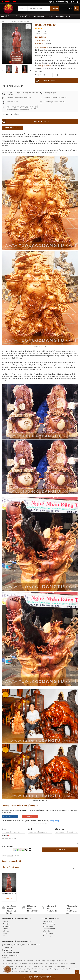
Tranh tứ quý (42, 961)
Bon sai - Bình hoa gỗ (38, 963)
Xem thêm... (38, 71)
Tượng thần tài (35, 966)
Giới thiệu (32, 17)
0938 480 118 (10, 2)
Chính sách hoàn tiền (49, 929)
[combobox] (23, 8)
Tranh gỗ (52, 961)
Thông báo (6, 929)
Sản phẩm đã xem (10, 868)
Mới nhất (10, 856)
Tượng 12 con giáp (54, 963)
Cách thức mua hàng (49, 924)
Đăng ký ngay (55, 821)
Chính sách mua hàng (13, 86)
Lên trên (77, 972)
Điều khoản (46, 931)
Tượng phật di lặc (37, 972)
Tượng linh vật (22, 966)
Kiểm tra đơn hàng (48, 921)
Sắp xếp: (4, 856)
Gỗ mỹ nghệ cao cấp (42, 47)
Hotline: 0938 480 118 (42, 122)
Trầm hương (8, 961)
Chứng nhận (59, 17)
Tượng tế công (61, 966)
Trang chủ (23, 17)
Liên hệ (68, 17)
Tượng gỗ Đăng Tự (9, 894)
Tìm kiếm (55, 9)
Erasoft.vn (53, 978)
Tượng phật (24, 972)
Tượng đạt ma (56, 969)
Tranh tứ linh (30, 961)
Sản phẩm (41, 17)
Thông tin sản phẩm (12, 128)
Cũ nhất (17, 856)
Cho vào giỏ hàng (48, 81)
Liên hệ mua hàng (11, 115)
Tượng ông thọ (48, 966)
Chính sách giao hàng (49, 936)
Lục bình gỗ (63, 961)
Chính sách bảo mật (49, 933)
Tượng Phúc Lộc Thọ (71, 969)
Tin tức (51, 17)
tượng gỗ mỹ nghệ (45, 66)
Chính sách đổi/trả (48, 926)
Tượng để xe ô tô (22, 963)
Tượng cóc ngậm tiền (69, 963)
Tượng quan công (43, 969)
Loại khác (14, 21)
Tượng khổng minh (28, 969)
